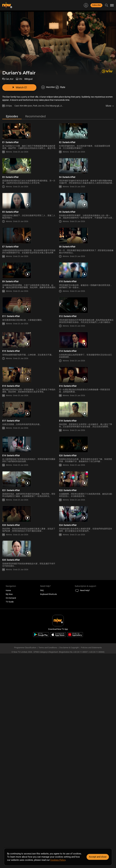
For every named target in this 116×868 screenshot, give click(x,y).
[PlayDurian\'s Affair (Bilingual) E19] (30, 576)
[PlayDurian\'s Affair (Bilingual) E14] (86, 427)
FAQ (42, 774)
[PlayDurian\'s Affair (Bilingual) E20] (86, 576)
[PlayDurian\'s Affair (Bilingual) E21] (30, 626)
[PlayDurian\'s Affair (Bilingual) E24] (86, 675)
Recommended (35, 108)
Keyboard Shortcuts (49, 778)
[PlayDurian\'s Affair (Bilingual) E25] (30, 725)
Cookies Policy (58, 860)
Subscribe (96, 5)
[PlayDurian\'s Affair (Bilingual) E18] (86, 527)
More (108, 97)
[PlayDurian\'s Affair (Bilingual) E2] (86, 130)
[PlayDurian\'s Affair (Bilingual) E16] (86, 477)
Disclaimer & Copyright (69, 831)
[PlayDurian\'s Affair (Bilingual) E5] (30, 229)
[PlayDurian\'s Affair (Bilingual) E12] (86, 378)
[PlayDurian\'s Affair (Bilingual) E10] (86, 328)
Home (8, 774)
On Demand (11, 782)
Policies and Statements (91, 831)
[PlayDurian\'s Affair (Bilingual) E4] (86, 180)
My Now (9, 778)
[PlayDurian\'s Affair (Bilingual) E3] (30, 180)
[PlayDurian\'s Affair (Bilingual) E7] (30, 279)
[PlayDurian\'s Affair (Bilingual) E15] (30, 477)
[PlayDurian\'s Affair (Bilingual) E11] (30, 378)
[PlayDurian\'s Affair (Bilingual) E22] (86, 626)
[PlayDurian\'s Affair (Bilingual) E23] (30, 675)
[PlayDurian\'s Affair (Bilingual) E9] (30, 328)
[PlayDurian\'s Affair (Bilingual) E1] (30, 130)
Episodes (12, 108)
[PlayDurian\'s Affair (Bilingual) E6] (86, 229)
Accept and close (98, 857)
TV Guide (10, 785)
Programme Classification (25, 831)
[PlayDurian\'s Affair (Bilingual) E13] (30, 427)
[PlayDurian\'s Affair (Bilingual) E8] (86, 279)
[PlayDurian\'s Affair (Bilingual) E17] (30, 527)
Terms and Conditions (48, 831)
